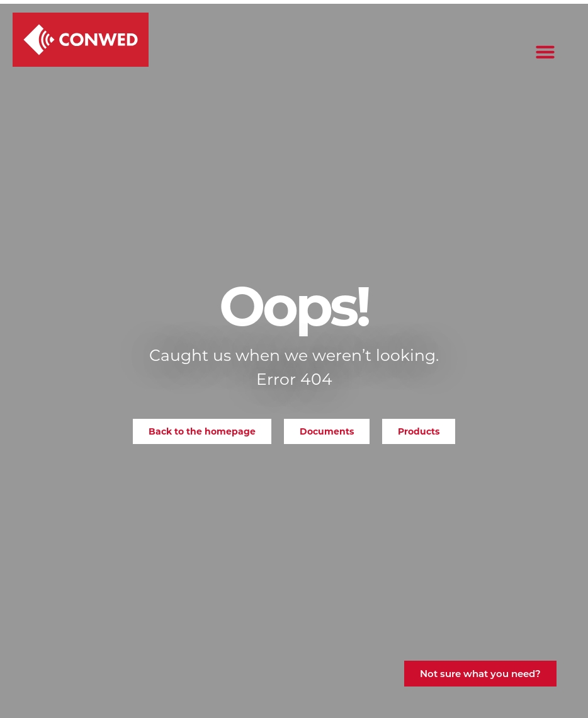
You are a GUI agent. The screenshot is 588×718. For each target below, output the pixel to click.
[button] (545, 52)
